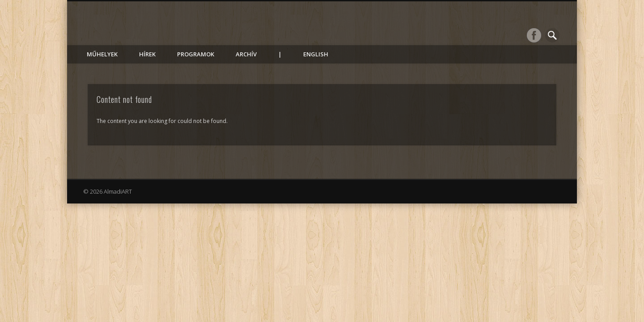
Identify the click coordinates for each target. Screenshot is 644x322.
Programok (196, 54)
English (316, 54)
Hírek (147, 54)
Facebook (534, 35)
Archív (246, 54)
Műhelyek (102, 54)
